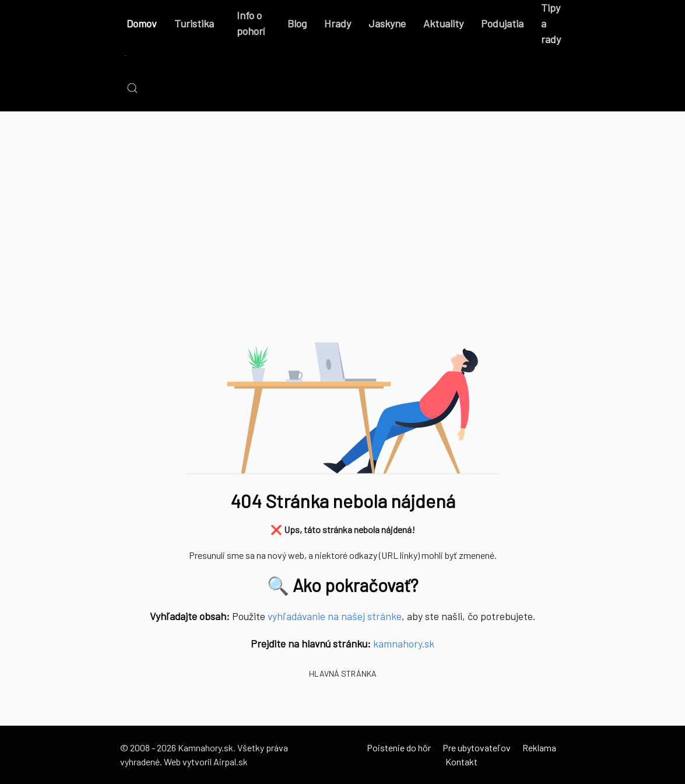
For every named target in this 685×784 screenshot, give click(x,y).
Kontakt (461, 762)
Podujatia (502, 23)
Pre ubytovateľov (477, 748)
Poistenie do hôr (399, 748)
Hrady (338, 23)
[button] (132, 88)
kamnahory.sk (404, 643)
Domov (142, 23)
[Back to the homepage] (126, 56)
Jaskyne (387, 23)
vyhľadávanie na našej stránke (335, 616)
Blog (297, 23)
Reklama (539, 748)
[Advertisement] (342, 240)
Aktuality (443, 23)
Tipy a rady (551, 23)
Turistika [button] (194, 23)
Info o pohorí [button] (251, 23)
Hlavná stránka (343, 673)
